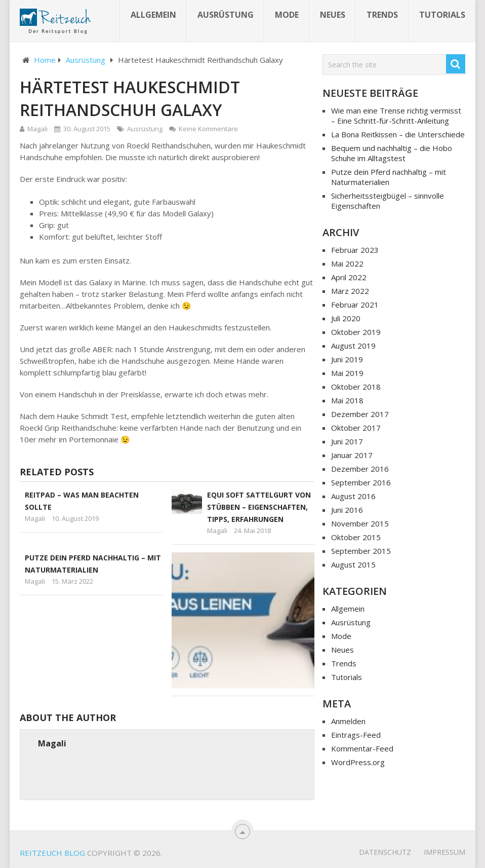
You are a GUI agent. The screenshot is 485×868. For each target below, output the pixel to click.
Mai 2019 (347, 373)
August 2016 (353, 496)
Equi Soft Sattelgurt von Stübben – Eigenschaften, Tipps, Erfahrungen (259, 507)
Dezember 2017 (360, 414)
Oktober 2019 (356, 332)
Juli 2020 (346, 318)
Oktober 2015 (356, 537)
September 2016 (361, 482)
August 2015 (353, 564)
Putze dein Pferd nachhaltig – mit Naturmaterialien (389, 177)
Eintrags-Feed (356, 735)
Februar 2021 (355, 305)
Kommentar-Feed (362, 748)
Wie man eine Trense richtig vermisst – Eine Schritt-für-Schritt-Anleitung (396, 116)
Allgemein (153, 15)
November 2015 (360, 523)
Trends (382, 15)
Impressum (444, 852)
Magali (37, 129)
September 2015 (361, 551)
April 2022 (349, 277)
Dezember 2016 (360, 469)
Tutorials (442, 15)
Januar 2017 (352, 455)
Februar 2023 (355, 250)
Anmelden (348, 721)
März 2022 (350, 291)
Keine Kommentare (208, 129)
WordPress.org (358, 762)
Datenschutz (385, 852)
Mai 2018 (347, 400)
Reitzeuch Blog (52, 853)
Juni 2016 (347, 510)
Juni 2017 (347, 441)
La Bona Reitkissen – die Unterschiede (398, 134)
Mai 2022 (347, 263)
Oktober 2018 (356, 387)
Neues (333, 15)
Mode (287, 15)
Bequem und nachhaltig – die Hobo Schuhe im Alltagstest (392, 153)
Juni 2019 (347, 359)
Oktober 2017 (356, 428)
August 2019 (353, 346)
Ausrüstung (226, 15)
